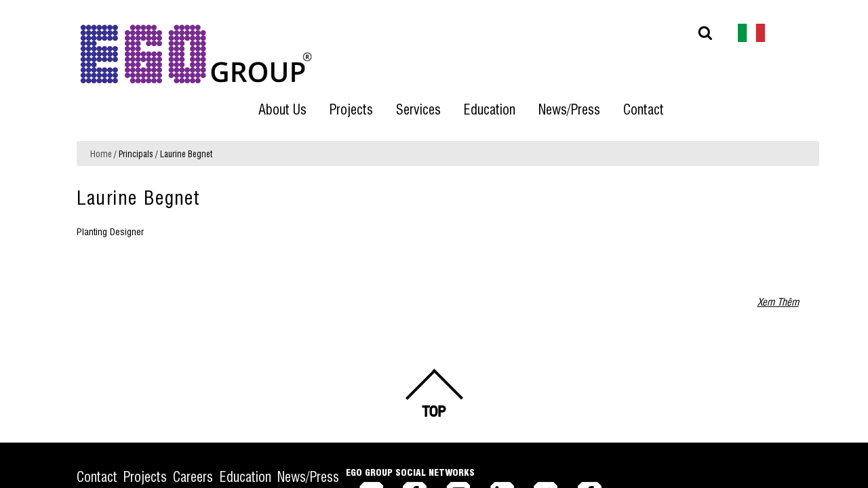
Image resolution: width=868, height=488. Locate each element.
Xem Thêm (778, 225)
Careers (221, 400)
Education (288, 400)
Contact (97, 400)
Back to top (434, 317)
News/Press (364, 400)
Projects (159, 400)
